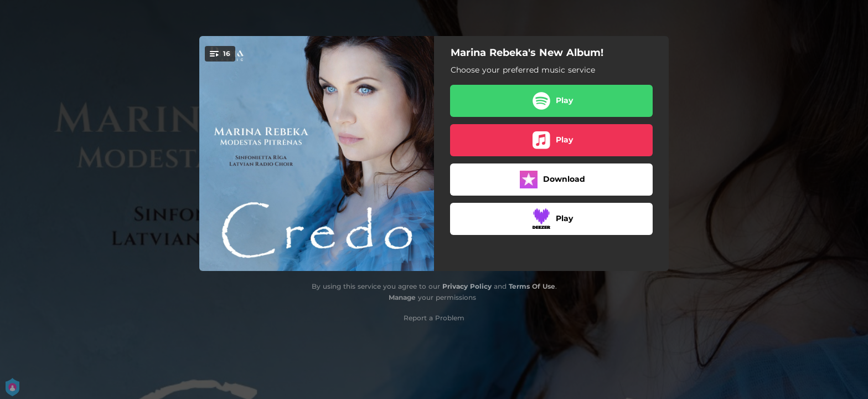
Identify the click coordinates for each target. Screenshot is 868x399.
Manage (402, 297)
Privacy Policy (467, 286)
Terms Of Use (532, 286)
